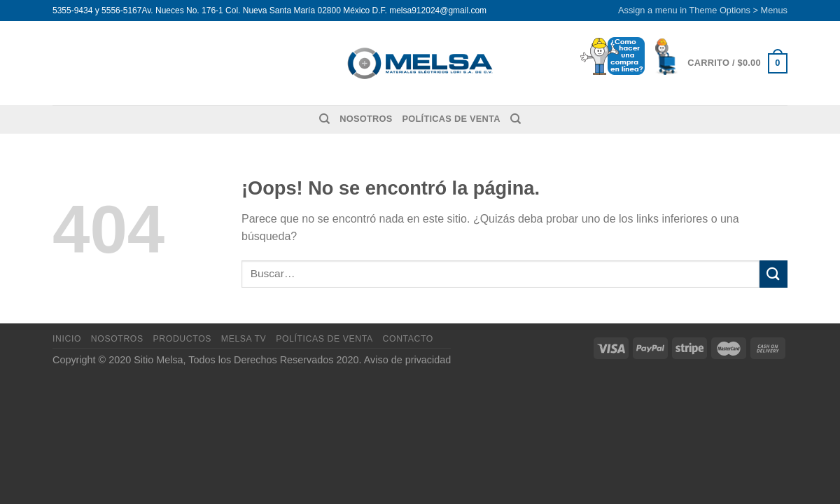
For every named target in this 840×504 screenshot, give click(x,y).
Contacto (408, 339)
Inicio (67, 339)
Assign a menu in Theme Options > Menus (703, 10)
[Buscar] (324, 119)
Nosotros (366, 119)
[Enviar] (773, 274)
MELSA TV (244, 339)
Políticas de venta (451, 119)
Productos (182, 339)
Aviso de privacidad (408, 360)
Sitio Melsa (158, 360)
